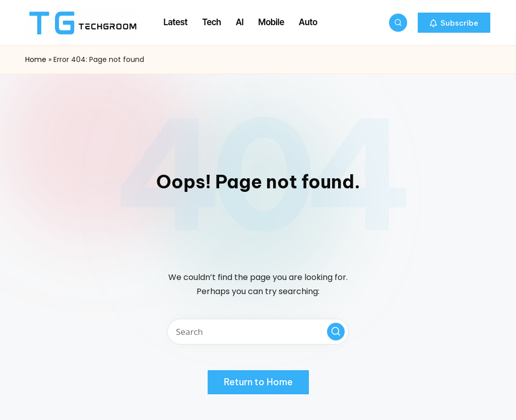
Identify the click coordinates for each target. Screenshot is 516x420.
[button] (454, 23)
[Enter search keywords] (258, 332)
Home (36, 59)
